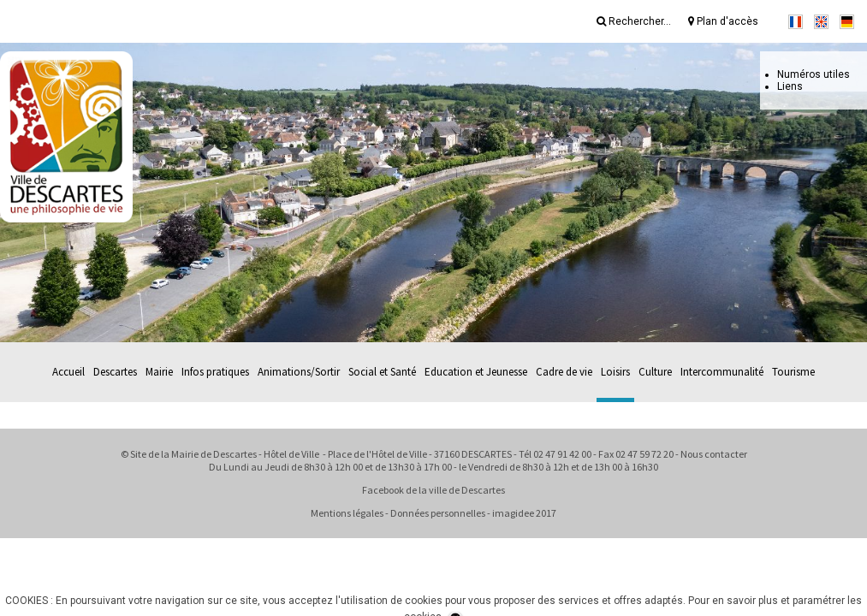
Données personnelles (438, 513)
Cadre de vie (564, 372)
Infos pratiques (215, 372)
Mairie (159, 372)
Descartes (115, 372)
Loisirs (615, 372)
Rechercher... (634, 21)
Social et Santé (382, 372)
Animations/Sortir (299, 372)
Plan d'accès (723, 21)
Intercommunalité (722, 372)
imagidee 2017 (524, 513)
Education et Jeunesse (476, 372)
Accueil (68, 372)
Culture (655, 372)
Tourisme (793, 372)
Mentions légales (347, 513)
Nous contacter (714, 454)
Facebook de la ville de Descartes (433, 490)
